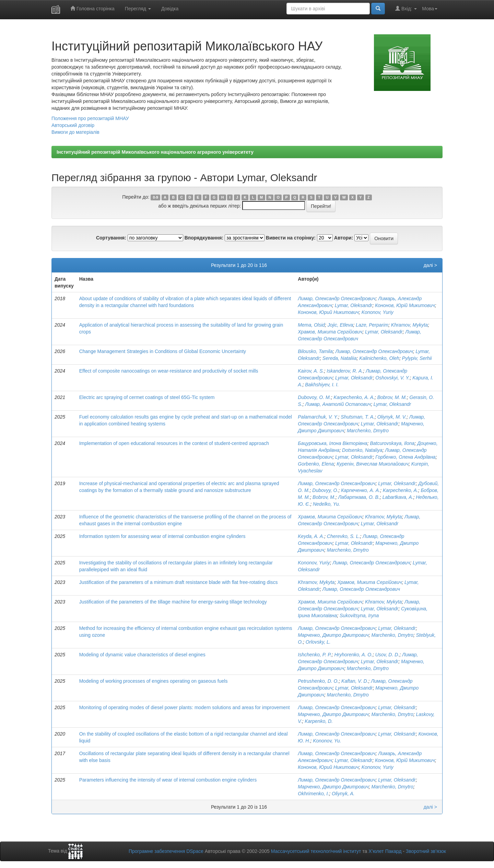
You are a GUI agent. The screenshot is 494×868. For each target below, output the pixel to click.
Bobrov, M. (324, 497)
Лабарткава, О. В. (359, 497)
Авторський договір (73, 125)
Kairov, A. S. (311, 371)
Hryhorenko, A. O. (353, 655)
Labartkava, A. (398, 497)
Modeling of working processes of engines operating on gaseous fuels (154, 681)
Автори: (344, 238)
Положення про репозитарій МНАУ (90, 118)
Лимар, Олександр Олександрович (337, 298)
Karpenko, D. (319, 721)
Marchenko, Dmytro (368, 431)
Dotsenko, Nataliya (362, 450)
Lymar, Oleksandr (354, 305)
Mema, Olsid (311, 325)
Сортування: (111, 238)
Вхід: (406, 8)
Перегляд (138, 9)
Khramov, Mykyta (409, 325)
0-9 (156, 197)
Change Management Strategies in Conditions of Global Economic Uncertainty (163, 351)
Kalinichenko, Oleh (379, 358)
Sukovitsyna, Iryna (359, 615)
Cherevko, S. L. (344, 536)
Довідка (170, 9)
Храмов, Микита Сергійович (330, 332)
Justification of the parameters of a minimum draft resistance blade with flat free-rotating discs (179, 582)
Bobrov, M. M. (392, 397)
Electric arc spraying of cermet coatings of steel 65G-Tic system (147, 397)
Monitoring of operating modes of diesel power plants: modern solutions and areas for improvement (185, 707)
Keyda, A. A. (311, 536)
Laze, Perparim (372, 325)
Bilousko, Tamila (315, 351)
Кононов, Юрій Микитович (405, 305)
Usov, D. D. (387, 655)
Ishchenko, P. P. (315, 655)
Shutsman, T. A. (358, 417)
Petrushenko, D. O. (318, 681)
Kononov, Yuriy (378, 312)
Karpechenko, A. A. (354, 397)
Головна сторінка (92, 8)
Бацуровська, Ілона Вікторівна (332, 443)
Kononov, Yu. (327, 741)
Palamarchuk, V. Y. (318, 417)
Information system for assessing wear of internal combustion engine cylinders (162, 536)
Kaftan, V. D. (355, 681)
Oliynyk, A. (343, 794)
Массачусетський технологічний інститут (316, 851)
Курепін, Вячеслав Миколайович (373, 464)
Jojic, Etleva (340, 325)
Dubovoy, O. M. (314, 397)
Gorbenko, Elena (316, 464)
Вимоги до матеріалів (75, 132)
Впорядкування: (204, 238)
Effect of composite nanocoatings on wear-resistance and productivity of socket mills (169, 371)
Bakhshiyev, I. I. (322, 385)
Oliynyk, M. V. (392, 417)
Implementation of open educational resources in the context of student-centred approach (174, 443)
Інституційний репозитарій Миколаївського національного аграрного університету (155, 152)
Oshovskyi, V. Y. (392, 378)
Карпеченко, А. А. (361, 490)
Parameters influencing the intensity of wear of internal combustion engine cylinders (168, 780)
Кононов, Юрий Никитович (328, 312)
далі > (430, 265)
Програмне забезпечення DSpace (166, 851)
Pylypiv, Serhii (417, 358)
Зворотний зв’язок (426, 851)
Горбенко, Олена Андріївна (405, 457)
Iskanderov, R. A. (345, 371)
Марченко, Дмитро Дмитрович (333, 635)
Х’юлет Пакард (385, 851)
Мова (430, 9)
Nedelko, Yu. (326, 504)
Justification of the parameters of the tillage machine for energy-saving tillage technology (173, 602)
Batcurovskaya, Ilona (392, 443)
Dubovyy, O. (325, 490)
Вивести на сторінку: (291, 238)
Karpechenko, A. (401, 490)
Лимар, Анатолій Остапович (338, 404)
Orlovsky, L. (318, 642)
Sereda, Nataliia (340, 358)
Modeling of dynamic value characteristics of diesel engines (142, 655)
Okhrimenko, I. (313, 794)
